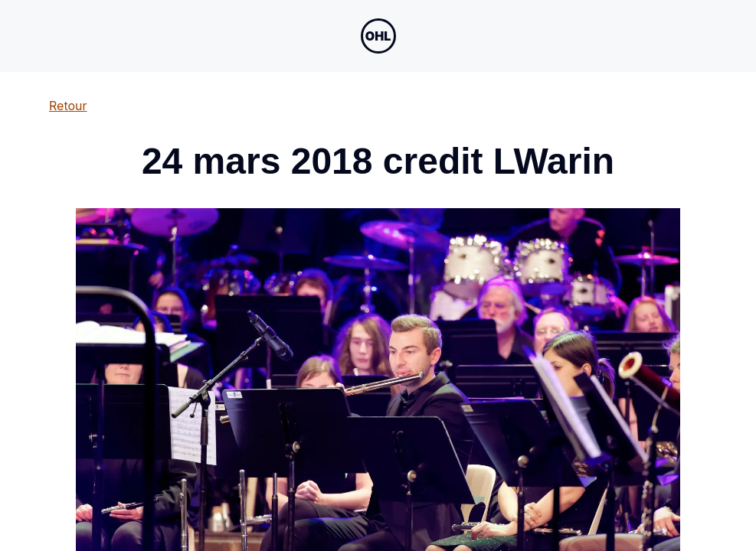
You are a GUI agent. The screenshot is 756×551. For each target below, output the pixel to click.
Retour (68, 106)
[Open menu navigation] (378, 36)
